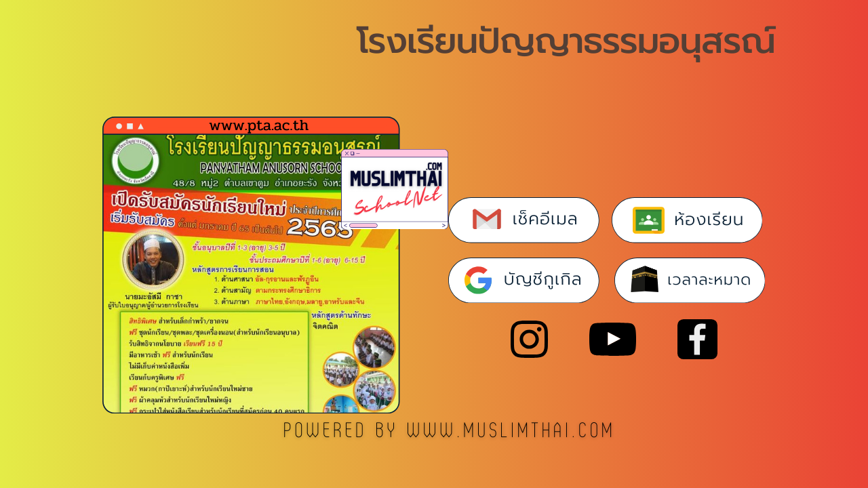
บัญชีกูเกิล (543, 279)
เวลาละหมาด (709, 280)
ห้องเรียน (709, 220)
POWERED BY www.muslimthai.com (450, 431)
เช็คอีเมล (546, 219)
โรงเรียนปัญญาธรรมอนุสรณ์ (566, 41)
